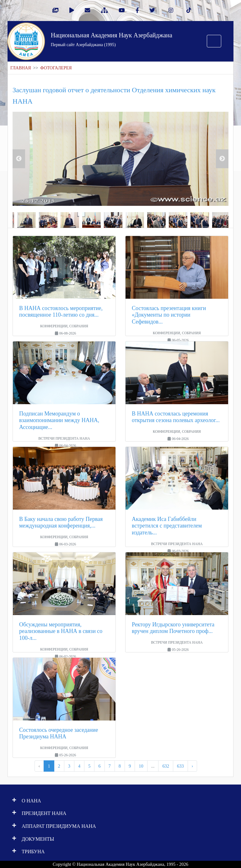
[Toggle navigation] (214, 41)
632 (166, 766)
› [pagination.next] (193, 766)
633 (180, 766)
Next (222, 159)
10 (141, 766)
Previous (19, 159)
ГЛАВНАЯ (21, 68)
